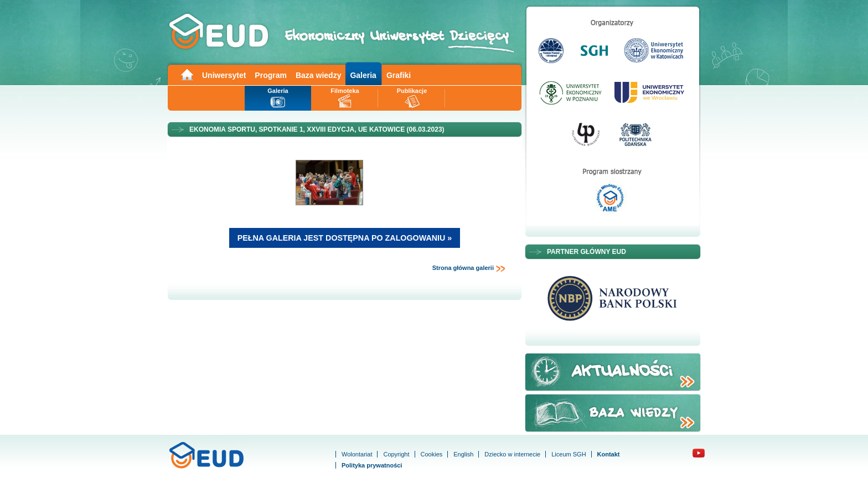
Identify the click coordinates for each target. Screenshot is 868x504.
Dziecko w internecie (512, 454)
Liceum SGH (569, 454)
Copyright (396, 454)
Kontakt (609, 454)
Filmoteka (345, 91)
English (463, 454)
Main (187, 74)
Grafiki (399, 75)
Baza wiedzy (318, 75)
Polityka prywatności (372, 465)
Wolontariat (357, 454)
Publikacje (412, 91)
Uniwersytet (224, 75)
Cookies (432, 454)
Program (271, 75)
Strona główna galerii (469, 268)
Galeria (363, 75)
